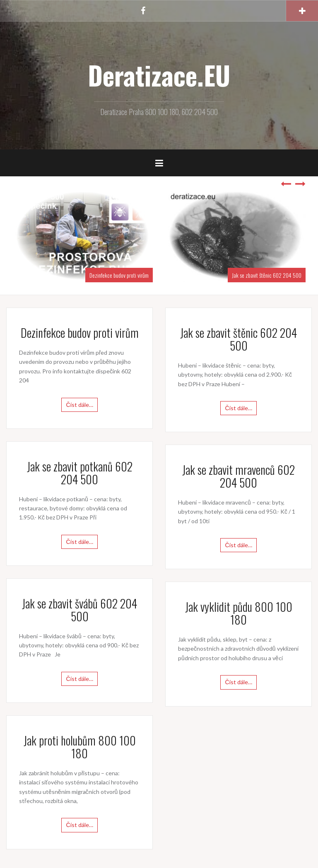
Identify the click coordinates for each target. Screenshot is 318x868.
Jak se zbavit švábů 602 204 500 (79, 610)
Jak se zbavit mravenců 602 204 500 (238, 476)
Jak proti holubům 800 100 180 (80, 747)
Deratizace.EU (159, 75)
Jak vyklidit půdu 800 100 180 (239, 613)
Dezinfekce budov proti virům (119, 275)
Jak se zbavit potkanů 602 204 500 (80, 473)
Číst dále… (79, 405)
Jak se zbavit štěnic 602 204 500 (267, 275)
